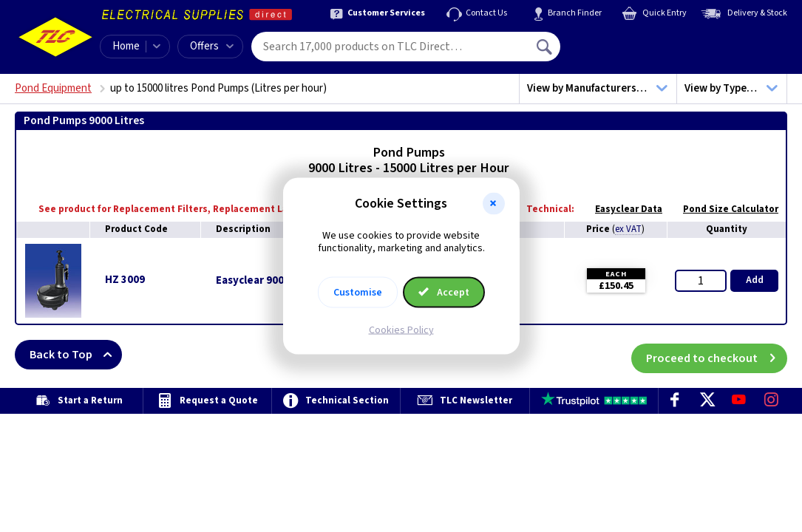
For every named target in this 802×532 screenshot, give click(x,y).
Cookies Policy (401, 330)
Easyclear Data (621, 209)
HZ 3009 (125, 280)
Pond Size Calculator (723, 209)
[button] (494, 204)
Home (126, 46)
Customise (358, 292)
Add (755, 280)
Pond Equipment (53, 88)
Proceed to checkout (717, 355)
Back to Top (76, 355)
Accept (444, 292)
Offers (212, 46)
